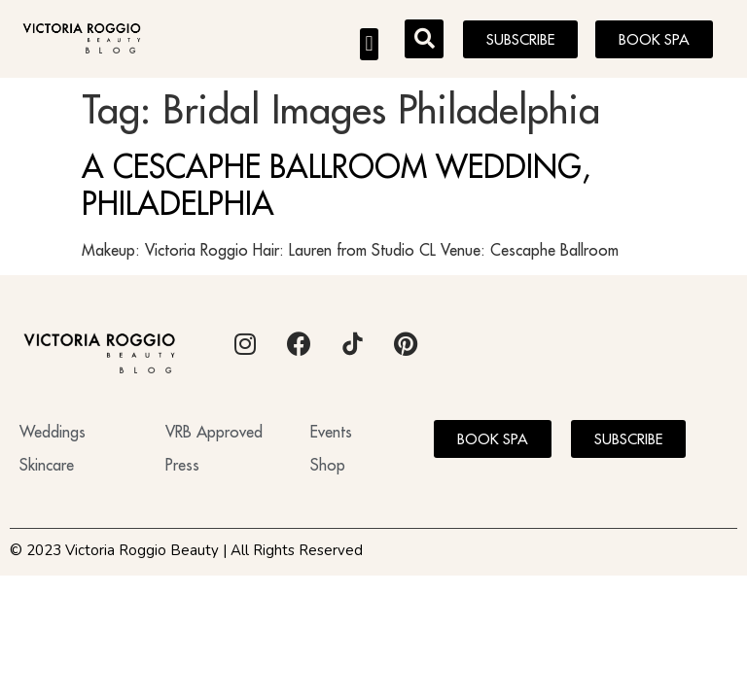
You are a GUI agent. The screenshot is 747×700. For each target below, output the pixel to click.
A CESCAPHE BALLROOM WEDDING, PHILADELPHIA (336, 185)
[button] (369, 44)
